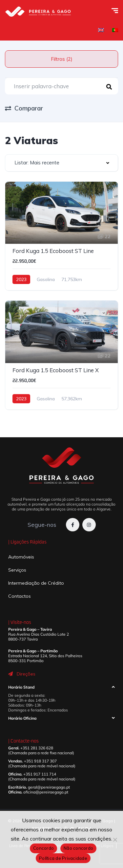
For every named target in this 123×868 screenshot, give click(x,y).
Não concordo (78, 848)
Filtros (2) (62, 59)
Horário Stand (21, 687)
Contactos (20, 596)
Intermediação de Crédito (36, 583)
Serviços (17, 570)
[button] (61, 689)
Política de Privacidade (63, 858)
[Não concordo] (115, 840)
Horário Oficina (22, 718)
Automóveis (21, 557)
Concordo (43, 848)
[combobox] (61, 163)
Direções (26, 674)
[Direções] (10, 674)
